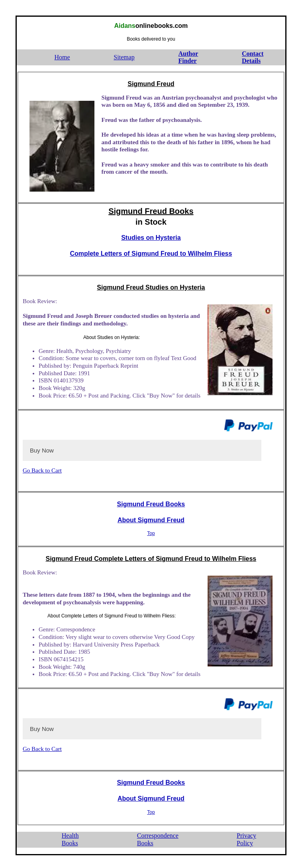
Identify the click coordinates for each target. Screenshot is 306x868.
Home (62, 57)
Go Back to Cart (42, 470)
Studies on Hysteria (151, 238)
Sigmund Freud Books (151, 211)
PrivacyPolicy (246, 839)
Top (151, 533)
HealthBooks (70, 839)
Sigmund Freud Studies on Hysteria (151, 287)
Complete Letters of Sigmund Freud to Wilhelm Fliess (151, 254)
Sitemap (124, 57)
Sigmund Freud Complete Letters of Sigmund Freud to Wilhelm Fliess (151, 559)
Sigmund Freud (151, 84)
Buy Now (42, 450)
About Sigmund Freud (151, 520)
